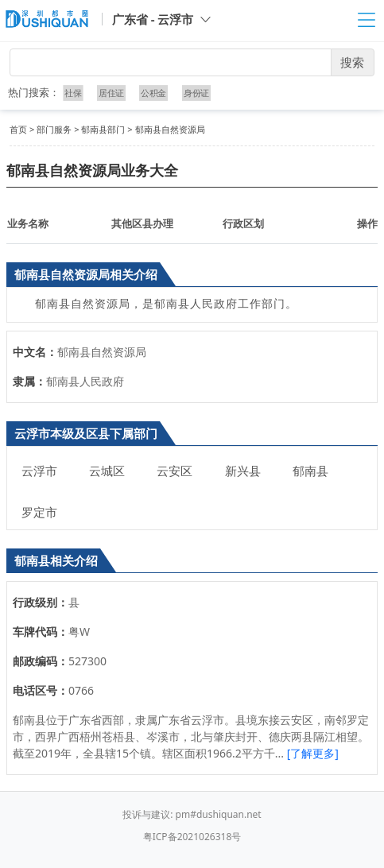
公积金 (153, 93)
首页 (18, 129)
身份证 (196, 93)
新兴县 (243, 471)
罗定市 (39, 512)
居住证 (111, 93)
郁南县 (310, 471)
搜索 (352, 62)
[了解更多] (313, 753)
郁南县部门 (103, 129)
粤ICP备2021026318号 (192, 837)
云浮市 (39, 471)
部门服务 (54, 129)
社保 (74, 93)
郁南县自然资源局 (170, 129)
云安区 (175, 471)
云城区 (107, 471)
